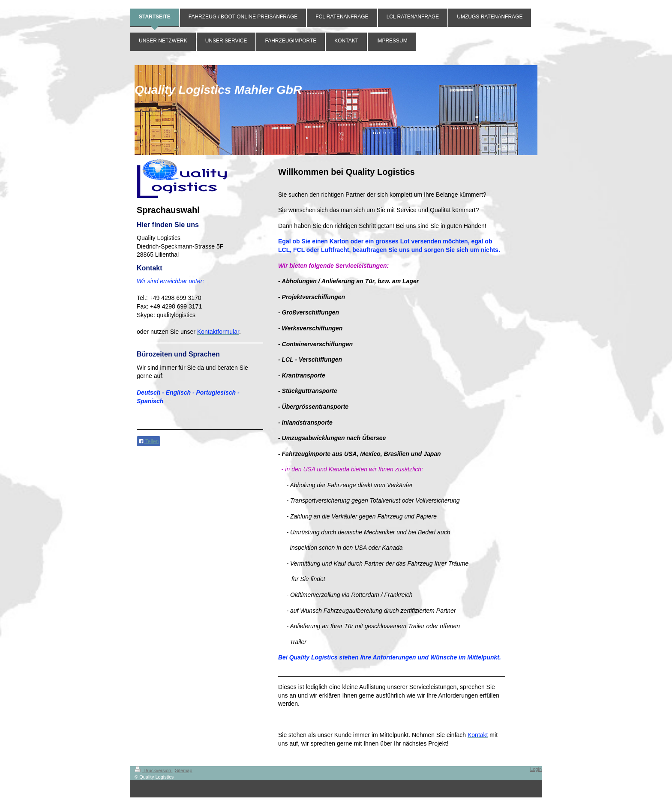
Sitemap (183, 770)
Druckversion (153, 770)
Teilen (148, 441)
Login (536, 769)
